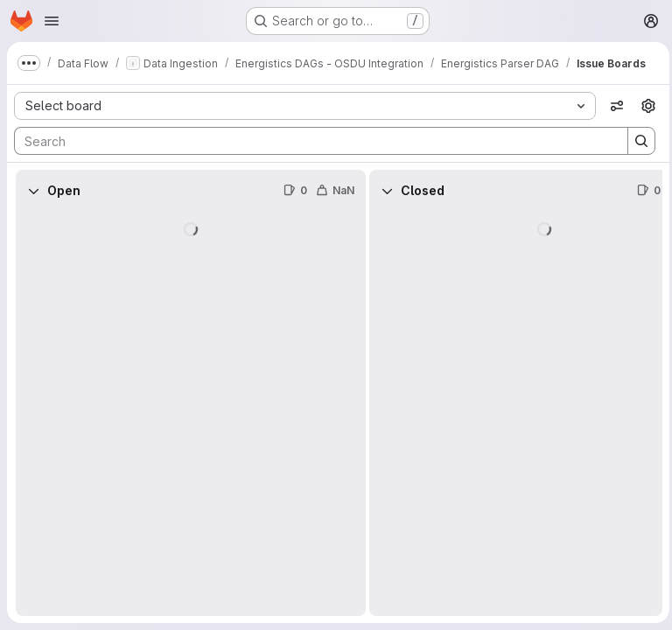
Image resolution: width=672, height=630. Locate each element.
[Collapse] (33, 191)
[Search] (310, 141)
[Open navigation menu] (52, 21)
